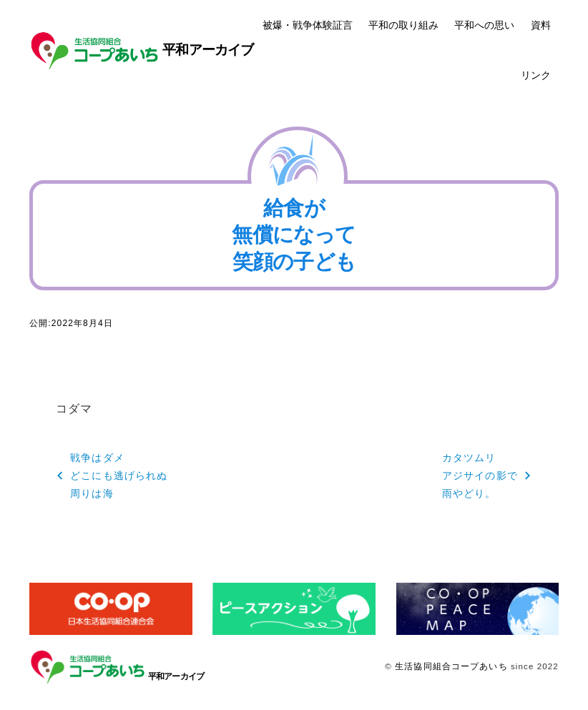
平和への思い (484, 25)
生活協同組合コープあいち (451, 666)
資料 (541, 25)
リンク (536, 75)
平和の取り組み (403, 25)
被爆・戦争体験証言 (308, 25)
